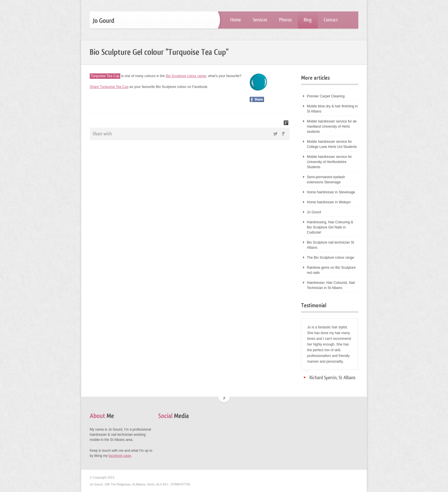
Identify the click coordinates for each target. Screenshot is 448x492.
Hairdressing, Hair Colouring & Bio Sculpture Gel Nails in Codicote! (330, 227)
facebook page (120, 456)
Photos (285, 20)
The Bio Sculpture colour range (330, 258)
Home (236, 20)
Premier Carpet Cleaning (326, 96)
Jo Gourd (314, 212)
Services (260, 20)
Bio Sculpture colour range (186, 76)
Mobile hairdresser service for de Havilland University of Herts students (332, 126)
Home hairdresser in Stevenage (331, 192)
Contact (331, 20)
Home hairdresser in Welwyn (329, 202)
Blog (308, 20)
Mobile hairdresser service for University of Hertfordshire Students (329, 162)
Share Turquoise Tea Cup (109, 87)
